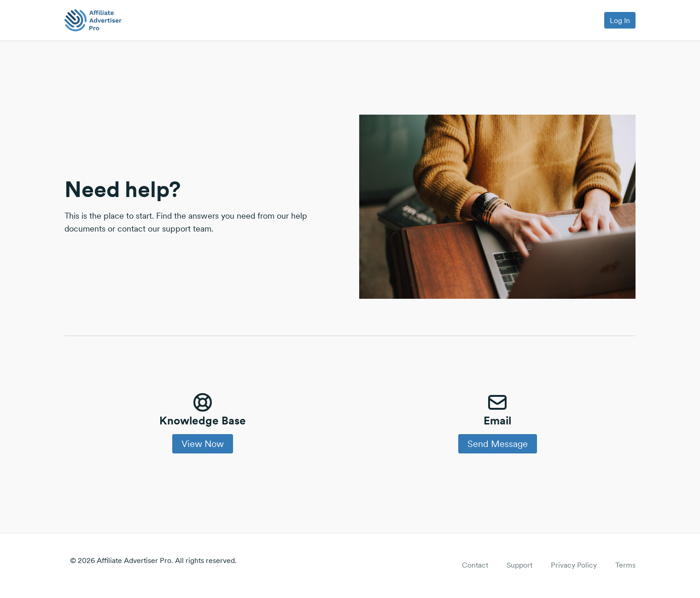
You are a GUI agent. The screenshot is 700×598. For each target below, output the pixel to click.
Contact (475, 565)
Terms (625, 565)
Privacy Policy (574, 565)
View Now (203, 444)
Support (519, 565)
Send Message (498, 444)
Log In (620, 20)
